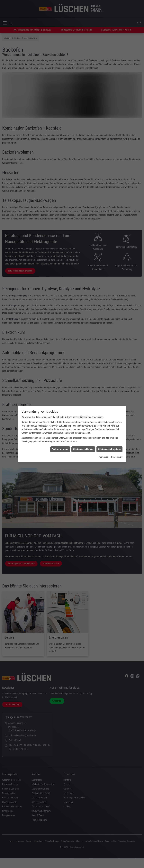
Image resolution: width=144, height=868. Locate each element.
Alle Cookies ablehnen (83, 449)
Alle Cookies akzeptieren (109, 449)
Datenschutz (117, 457)
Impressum (103, 457)
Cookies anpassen (60, 449)
